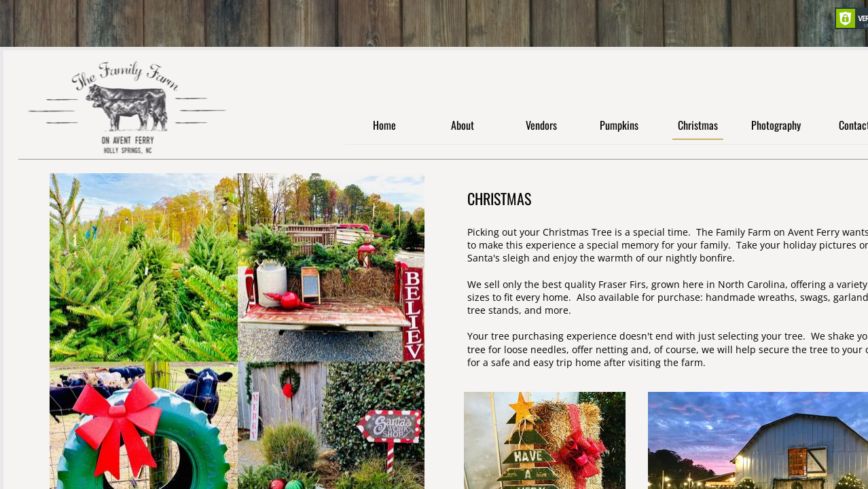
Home (384, 126)
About (463, 126)
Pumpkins (619, 126)
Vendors (541, 126)
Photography (776, 126)
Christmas (698, 126)
